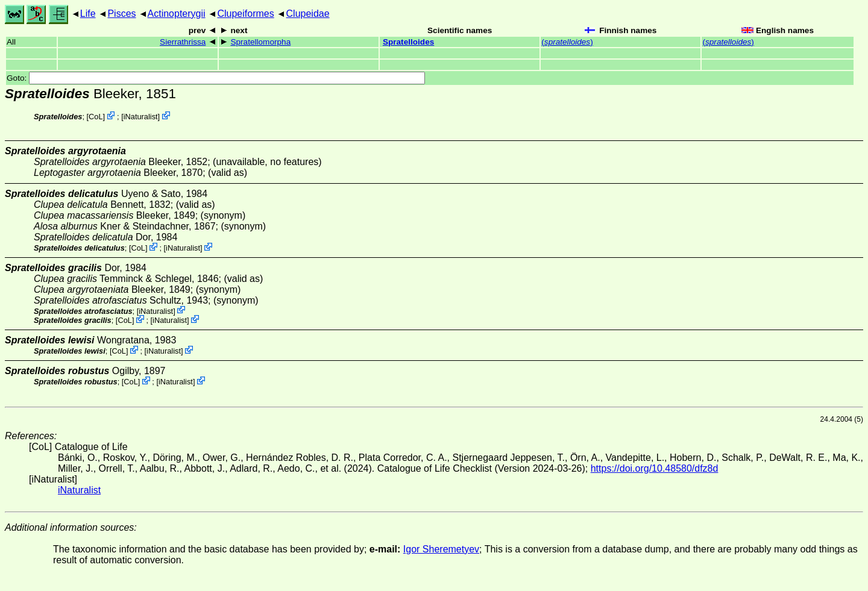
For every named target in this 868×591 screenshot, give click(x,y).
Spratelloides (408, 42)
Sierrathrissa (183, 42)
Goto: (216, 78)
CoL (96, 117)
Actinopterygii (177, 14)
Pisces (121, 14)
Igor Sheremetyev (441, 549)
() (567, 42)
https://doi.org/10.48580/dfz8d (655, 468)
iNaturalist (141, 117)
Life (88, 14)
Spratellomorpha (260, 42)
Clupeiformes (245, 14)
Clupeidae (308, 14)
